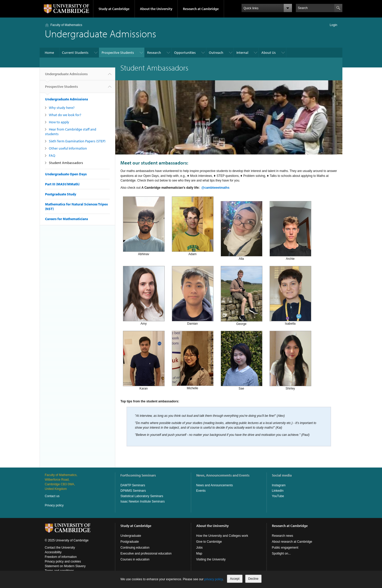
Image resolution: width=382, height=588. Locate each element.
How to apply (59, 122)
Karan (144, 360)
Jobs (199, 548)
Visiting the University (211, 559)
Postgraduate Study (61, 194)
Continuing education (135, 548)
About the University (156, 9)
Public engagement (285, 548)
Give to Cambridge (209, 542)
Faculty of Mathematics (66, 25)
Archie (290, 230)
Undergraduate (131, 536)
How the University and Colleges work (222, 536)
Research (154, 53)
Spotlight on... (281, 554)
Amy (144, 295)
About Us (269, 53)
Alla (242, 230)
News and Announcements (215, 485)
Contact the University (60, 548)
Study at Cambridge (114, 9)
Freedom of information (61, 557)
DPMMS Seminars (133, 491)
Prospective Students (118, 53)
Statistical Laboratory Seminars (142, 496)
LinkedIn (278, 491)
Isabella (290, 295)
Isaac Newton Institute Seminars (143, 501)
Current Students (75, 53)
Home (49, 53)
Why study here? (62, 108)
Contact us (52, 496)
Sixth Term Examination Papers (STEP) (77, 141)
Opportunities (185, 53)
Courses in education (135, 559)
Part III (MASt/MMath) (62, 184)
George (242, 295)
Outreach (216, 53)
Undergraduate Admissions (66, 76)
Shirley (290, 360)
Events (201, 491)
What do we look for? (65, 115)
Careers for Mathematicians (66, 219)
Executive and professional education (146, 554)
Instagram (279, 485)
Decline (253, 579)
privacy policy (213, 579)
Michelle (193, 360)
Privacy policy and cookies (63, 561)
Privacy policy (54, 505)
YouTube (278, 496)
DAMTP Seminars (133, 485)
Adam (193, 226)
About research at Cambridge (292, 542)
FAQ (52, 155)
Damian (193, 295)
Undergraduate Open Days (66, 174)
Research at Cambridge (201, 9)
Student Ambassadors (66, 163)
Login (334, 25)
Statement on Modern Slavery (65, 566)
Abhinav (144, 226)
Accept (235, 579)
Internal (242, 53)
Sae (242, 360)
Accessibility (53, 552)
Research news (283, 536)
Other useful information (68, 148)
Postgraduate (130, 542)
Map (199, 554)
